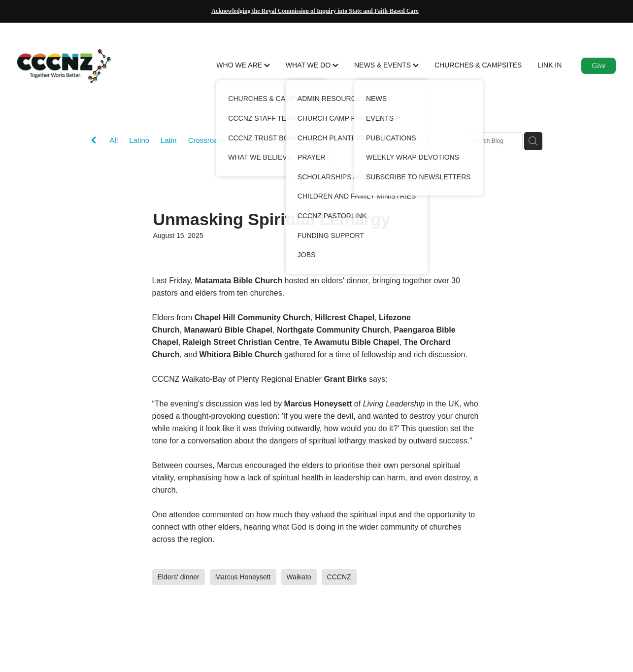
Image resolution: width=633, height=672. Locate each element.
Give (599, 66)
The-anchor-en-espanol (298, 140)
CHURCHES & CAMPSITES (478, 65)
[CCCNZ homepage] (77, 66)
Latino (139, 140)
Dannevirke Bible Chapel (388, 140)
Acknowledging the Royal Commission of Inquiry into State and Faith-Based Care (315, 11)
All (114, 140)
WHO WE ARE (243, 65)
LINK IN (550, 65)
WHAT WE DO (312, 65)
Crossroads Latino (218, 140)
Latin (169, 140)
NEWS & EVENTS (386, 65)
